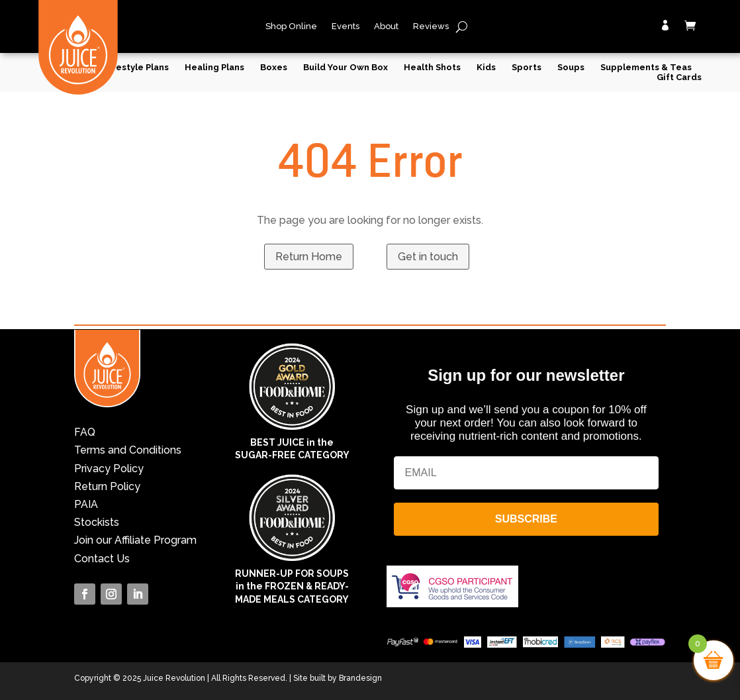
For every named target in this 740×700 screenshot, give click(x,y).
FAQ (85, 432)
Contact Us (102, 559)
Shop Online (291, 26)
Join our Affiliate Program (135, 540)
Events (346, 26)
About (386, 26)
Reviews (431, 26)
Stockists (97, 522)
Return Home (309, 257)
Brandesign (360, 678)
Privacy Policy (109, 469)
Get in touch (428, 257)
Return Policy (107, 486)
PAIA (86, 504)
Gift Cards (679, 77)
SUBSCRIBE (526, 519)
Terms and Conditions (128, 450)
